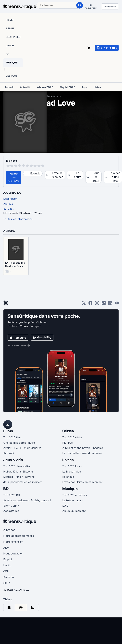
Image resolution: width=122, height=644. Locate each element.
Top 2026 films (13, 437)
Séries (68, 431)
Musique (70, 489)
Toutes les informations (18, 219)
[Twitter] (84, 304)
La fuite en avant (73, 500)
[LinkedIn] (110, 304)
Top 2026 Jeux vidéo (17, 466)
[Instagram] (97, 304)
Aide (6, 548)
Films (8, 431)
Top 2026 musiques (75, 495)
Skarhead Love (54, 96)
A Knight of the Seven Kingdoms (83, 448)
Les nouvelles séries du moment (82, 453)
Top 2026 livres (72, 466)
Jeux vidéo (13, 460)
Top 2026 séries (72, 437)
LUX (65, 506)
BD (6, 489)
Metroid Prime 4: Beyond (19, 477)
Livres (68, 460)
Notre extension (13, 542)
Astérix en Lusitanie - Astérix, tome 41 (27, 500)
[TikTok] (104, 304)
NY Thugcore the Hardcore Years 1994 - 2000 (15, 265)
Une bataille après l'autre (19, 443)
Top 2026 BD (12, 495)
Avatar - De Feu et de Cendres (22, 448)
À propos (9, 530)
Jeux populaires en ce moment (23, 482)
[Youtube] (117, 304)
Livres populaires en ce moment (82, 482)
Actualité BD (11, 511)
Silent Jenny (11, 506)
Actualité (9, 453)
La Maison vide (72, 472)
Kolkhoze (68, 477)
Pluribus (67, 443)
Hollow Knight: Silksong (18, 472)
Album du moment (74, 511)
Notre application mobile (19, 536)
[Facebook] (90, 304)
